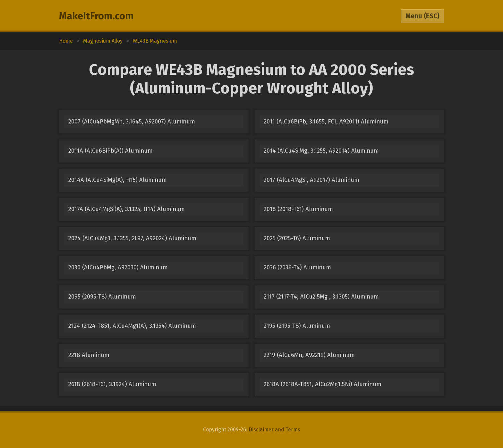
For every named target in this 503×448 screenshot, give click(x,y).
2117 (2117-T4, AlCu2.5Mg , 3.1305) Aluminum (321, 297)
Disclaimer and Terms (274, 430)
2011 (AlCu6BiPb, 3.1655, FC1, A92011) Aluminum (326, 122)
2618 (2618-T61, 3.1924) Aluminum (112, 384)
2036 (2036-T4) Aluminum (297, 267)
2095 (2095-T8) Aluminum (102, 297)
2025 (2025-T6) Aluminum (297, 238)
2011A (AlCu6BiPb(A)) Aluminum (111, 151)
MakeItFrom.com (96, 16)
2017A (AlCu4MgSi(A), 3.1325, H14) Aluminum (127, 209)
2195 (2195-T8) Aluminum (297, 326)
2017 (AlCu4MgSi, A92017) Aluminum (311, 180)
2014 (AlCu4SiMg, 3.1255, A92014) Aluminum (321, 151)
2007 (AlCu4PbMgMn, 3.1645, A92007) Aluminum (132, 122)
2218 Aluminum (89, 355)
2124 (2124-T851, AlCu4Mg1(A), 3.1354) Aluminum (132, 326)
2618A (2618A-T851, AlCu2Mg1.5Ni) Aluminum (323, 384)
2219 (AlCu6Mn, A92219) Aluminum (309, 355)
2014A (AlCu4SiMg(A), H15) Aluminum (118, 180)
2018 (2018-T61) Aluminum (298, 209)
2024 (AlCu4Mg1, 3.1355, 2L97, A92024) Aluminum (132, 238)
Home (66, 41)
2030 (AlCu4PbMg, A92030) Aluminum (118, 267)
